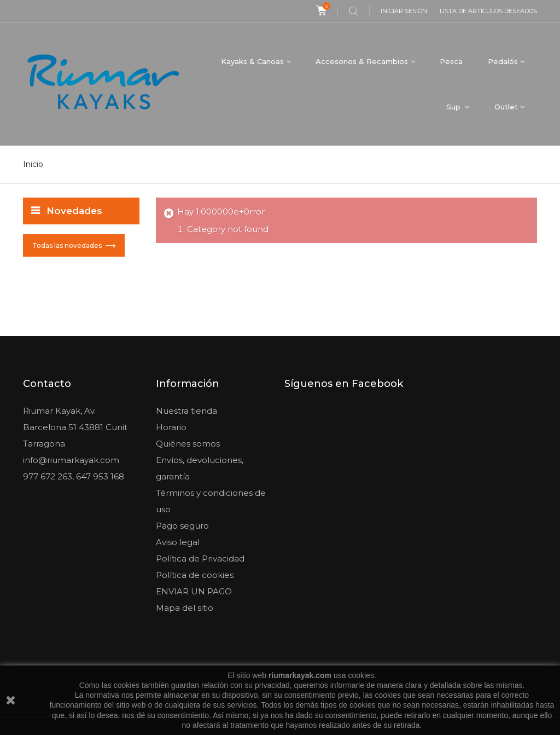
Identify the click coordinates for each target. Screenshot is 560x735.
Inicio (33, 164)
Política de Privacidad (200, 559)
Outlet (506, 107)
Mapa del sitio (185, 608)
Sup (454, 107)
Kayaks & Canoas (252, 61)
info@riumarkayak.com (71, 460)
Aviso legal (178, 542)
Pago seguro (182, 526)
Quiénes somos (188, 444)
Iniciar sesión (404, 11)
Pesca (451, 61)
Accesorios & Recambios (362, 61)
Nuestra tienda (186, 411)
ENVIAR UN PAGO (194, 591)
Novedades (74, 211)
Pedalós (503, 61)
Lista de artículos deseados (488, 11)
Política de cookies (195, 575)
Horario (171, 427)
